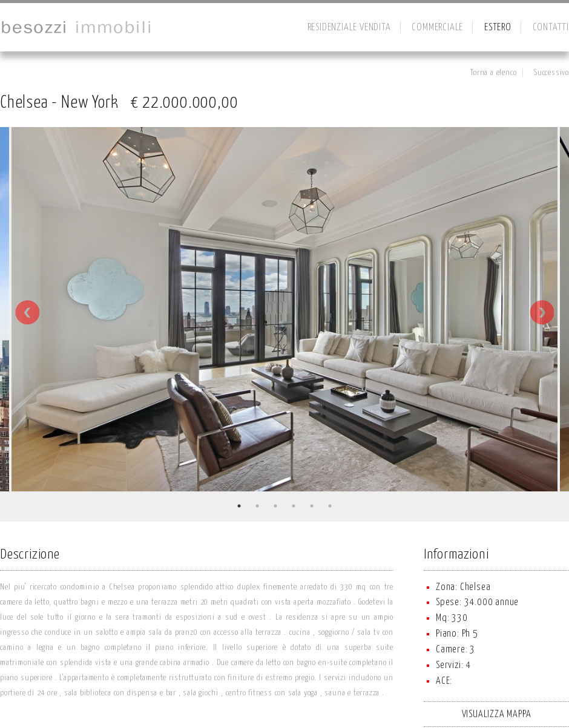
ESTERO (498, 27)
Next (542, 312)
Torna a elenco (493, 73)
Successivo (551, 73)
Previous (27, 312)
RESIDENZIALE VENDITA (349, 27)
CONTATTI (551, 27)
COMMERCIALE (437, 27)
